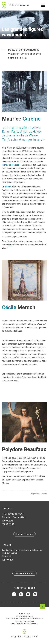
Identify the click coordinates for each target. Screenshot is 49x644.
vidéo (10, 245)
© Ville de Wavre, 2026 (24, 637)
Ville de (19, 5)
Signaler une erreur (39, 494)
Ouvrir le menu (43, 5)
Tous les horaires (24, 573)
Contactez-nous (25, 534)
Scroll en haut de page (42, 607)
